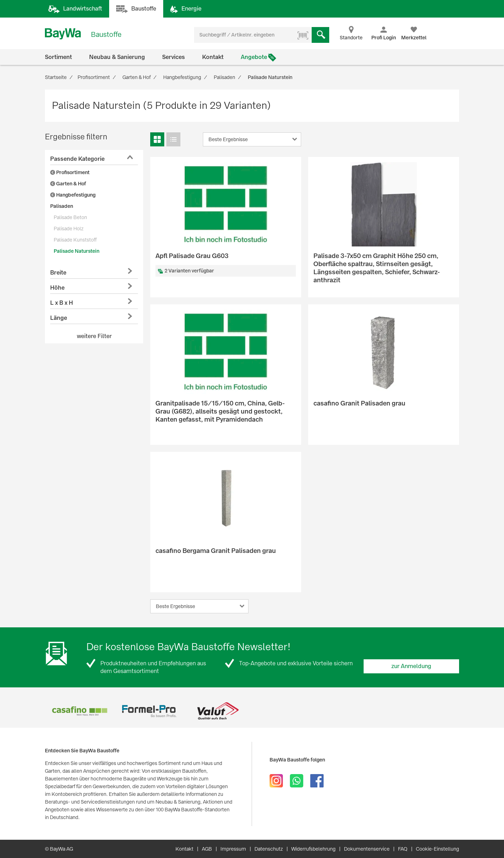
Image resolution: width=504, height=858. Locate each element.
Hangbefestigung (73, 195)
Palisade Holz (69, 229)
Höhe (57, 288)
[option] (79, 711)
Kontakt (213, 57)
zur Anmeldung (411, 666)
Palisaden (62, 206)
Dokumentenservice (367, 849)
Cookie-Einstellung (437, 849)
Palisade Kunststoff (75, 240)
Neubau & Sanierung (117, 57)
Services (174, 57)
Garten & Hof (68, 184)
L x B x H (62, 303)
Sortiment (58, 57)
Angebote (254, 57)
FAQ (403, 849)
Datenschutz (269, 849)
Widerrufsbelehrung (313, 849)
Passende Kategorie (77, 159)
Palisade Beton (70, 217)
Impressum (233, 849)
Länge (59, 318)
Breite (58, 273)
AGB (207, 849)
